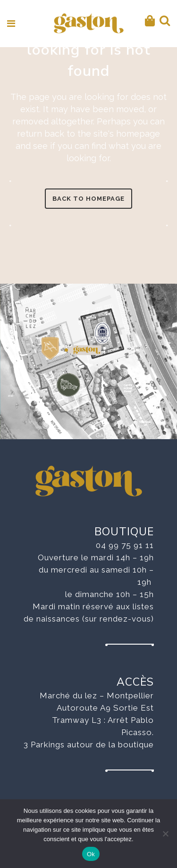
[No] (165, 834)
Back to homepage (88, 199)
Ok (91, 854)
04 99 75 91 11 (125, 545)
